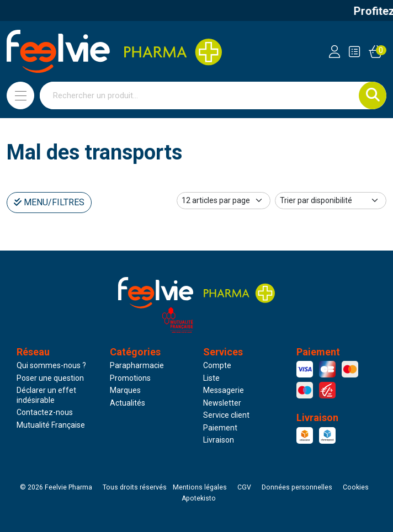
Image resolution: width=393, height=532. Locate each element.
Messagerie (224, 390)
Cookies (356, 487)
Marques (125, 390)
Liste (211, 378)
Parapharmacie (137, 365)
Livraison (219, 440)
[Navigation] (20, 95)
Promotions (130, 378)
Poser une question (50, 378)
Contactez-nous (45, 412)
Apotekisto (199, 498)
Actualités (128, 403)
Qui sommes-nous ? (51, 365)
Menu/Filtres (49, 202)
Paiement (220, 428)
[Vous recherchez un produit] (200, 95)
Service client (226, 415)
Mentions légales (200, 487)
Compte (217, 365)
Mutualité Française (51, 425)
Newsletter (222, 403)
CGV (244, 487)
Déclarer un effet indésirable (46, 395)
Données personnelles (297, 487)
